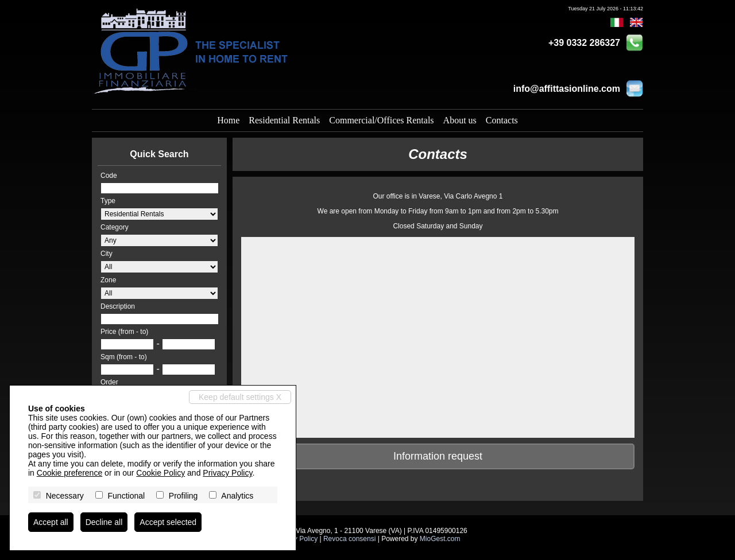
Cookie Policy (160, 473)
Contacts (502, 120)
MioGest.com (440, 539)
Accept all (51, 522)
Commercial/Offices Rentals (381, 120)
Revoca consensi (349, 539)
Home (228, 120)
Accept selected (168, 522)
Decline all (104, 522)
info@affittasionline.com (567, 89)
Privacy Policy (227, 473)
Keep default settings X (240, 397)
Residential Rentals (284, 120)
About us (460, 120)
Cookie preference (69, 473)
